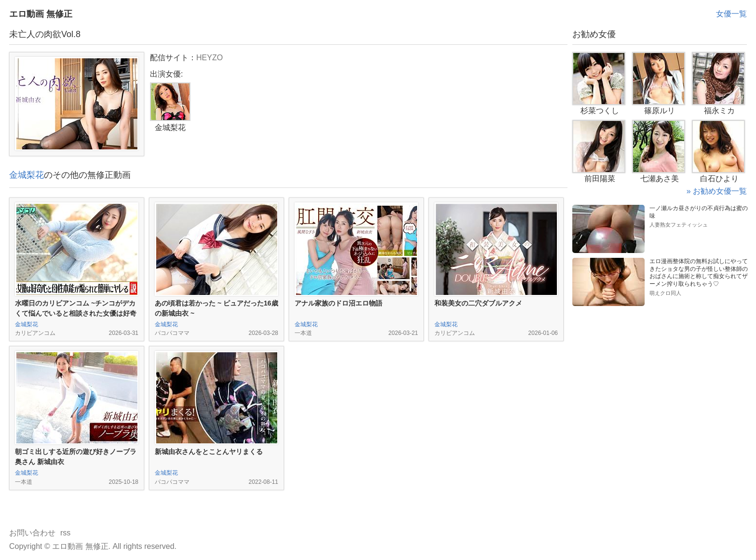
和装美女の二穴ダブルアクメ (478, 303)
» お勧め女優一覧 (717, 191)
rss (65, 533)
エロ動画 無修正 (41, 14)
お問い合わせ (32, 533)
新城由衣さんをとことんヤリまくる (209, 452)
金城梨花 (27, 175)
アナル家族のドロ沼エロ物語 (338, 303)
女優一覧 (731, 14)
